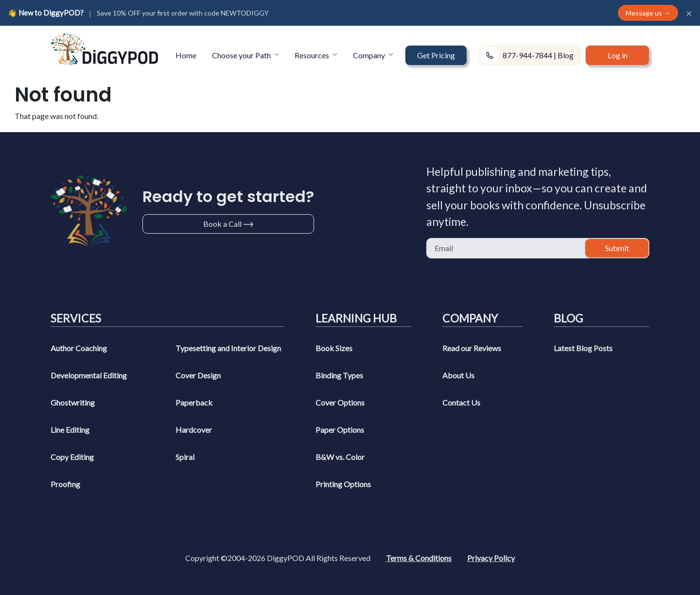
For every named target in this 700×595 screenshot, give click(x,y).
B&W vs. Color (340, 457)
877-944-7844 (527, 55)
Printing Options (343, 484)
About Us (458, 375)
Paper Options (340, 430)
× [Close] (689, 13)
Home (186, 55)
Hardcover (194, 430)
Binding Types (339, 375)
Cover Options (340, 402)
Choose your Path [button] (242, 55)
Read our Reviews (472, 348)
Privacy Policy (491, 558)
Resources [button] (313, 55)
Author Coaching (79, 348)
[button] (436, 55)
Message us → (648, 13)
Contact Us (461, 402)
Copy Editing (72, 457)
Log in (618, 55)
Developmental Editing (89, 375)
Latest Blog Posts (583, 348)
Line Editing (70, 430)
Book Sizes (334, 348)
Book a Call (222, 224)
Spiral (185, 457)
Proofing (65, 484)
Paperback (194, 402)
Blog (566, 55)
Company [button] (370, 55)
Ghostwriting (73, 402)
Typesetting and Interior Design (228, 348)
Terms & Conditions (419, 558)
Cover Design (198, 375)
